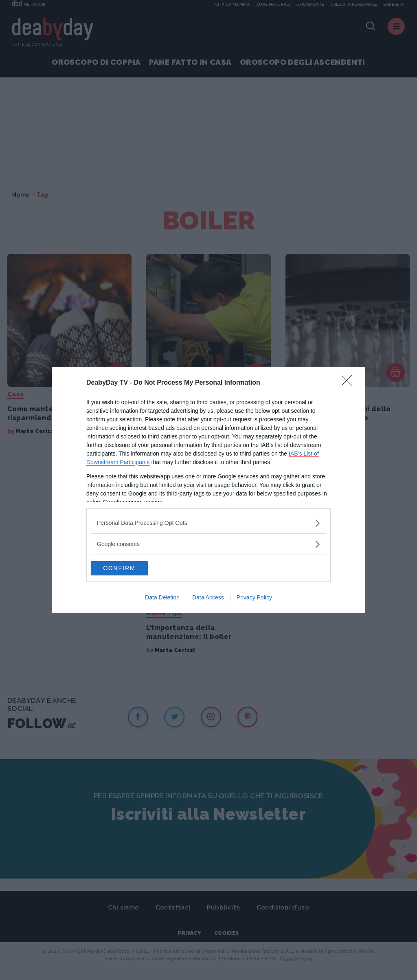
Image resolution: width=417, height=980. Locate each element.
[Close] (349, 382)
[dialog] (208, 490)
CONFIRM (129, 568)
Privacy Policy (254, 599)
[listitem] (208, 522)
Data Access (208, 599)
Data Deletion (162, 599)
